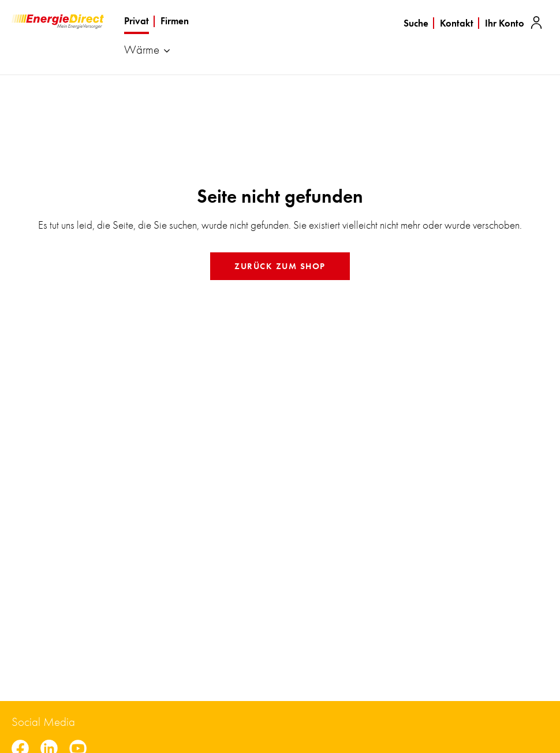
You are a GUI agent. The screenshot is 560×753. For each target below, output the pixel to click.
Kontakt (457, 23)
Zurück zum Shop (280, 266)
